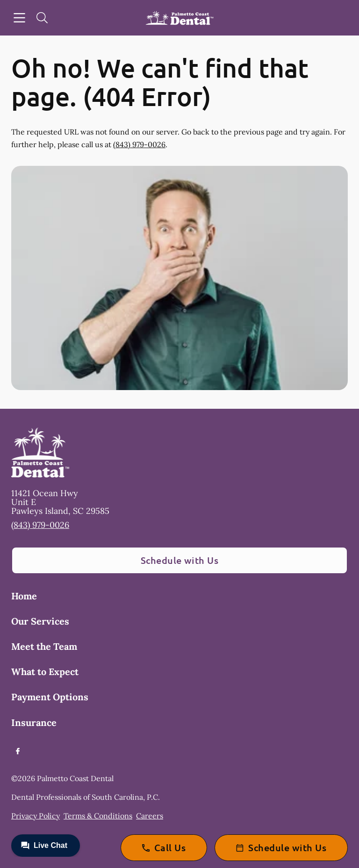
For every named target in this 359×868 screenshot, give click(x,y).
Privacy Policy (36, 816)
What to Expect (45, 672)
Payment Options (50, 697)
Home (24, 596)
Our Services (40, 621)
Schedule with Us (180, 560)
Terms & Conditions (98, 816)
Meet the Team (44, 646)
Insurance (34, 722)
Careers (150, 816)
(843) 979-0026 (139, 144)
